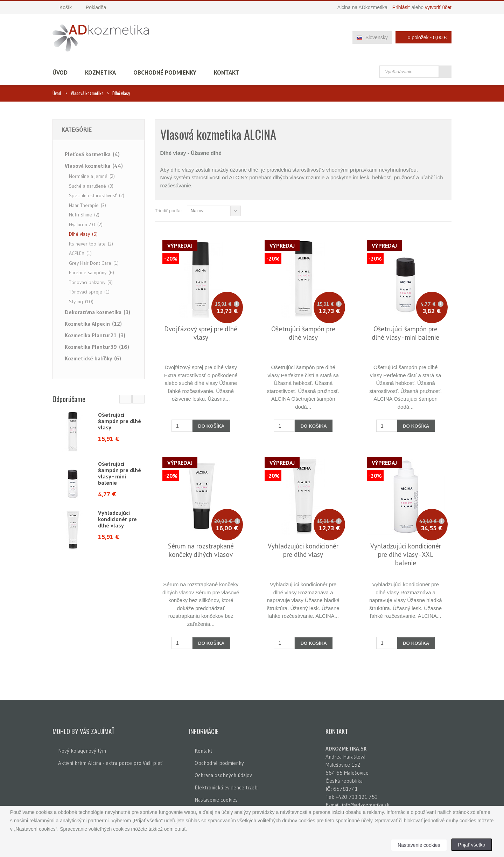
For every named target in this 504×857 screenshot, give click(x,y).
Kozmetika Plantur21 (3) (95, 335)
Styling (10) (81, 302)
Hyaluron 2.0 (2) (86, 224)
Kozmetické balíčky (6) (93, 358)
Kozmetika (100, 72)
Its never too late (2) (91, 244)
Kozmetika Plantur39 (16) (97, 347)
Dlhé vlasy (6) (83, 234)
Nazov (197, 211)
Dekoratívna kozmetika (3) (97, 312)
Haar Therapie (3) (87, 205)
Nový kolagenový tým (82, 751)
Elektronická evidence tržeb (226, 787)
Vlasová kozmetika (87, 93)
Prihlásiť (401, 7)
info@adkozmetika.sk (366, 805)
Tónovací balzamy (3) (91, 282)
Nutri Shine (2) (84, 215)
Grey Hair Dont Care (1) (94, 263)
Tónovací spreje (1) (89, 292)
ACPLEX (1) (80, 253)
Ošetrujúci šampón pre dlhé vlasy (120, 421)
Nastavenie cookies (216, 800)
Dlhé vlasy (121, 93)
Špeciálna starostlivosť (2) (97, 195)
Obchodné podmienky (165, 72)
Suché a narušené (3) (91, 186)
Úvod (60, 72)
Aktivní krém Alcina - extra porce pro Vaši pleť (110, 763)
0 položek (422, 37)
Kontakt (226, 72)
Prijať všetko (472, 845)
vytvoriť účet (438, 7)
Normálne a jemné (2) (92, 176)
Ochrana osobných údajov (223, 775)
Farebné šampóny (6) (92, 272)
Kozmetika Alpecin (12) (93, 324)
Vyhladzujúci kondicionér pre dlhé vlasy (117, 519)
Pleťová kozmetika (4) (92, 154)
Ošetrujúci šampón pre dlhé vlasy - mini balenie (120, 473)
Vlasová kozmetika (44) (94, 166)
